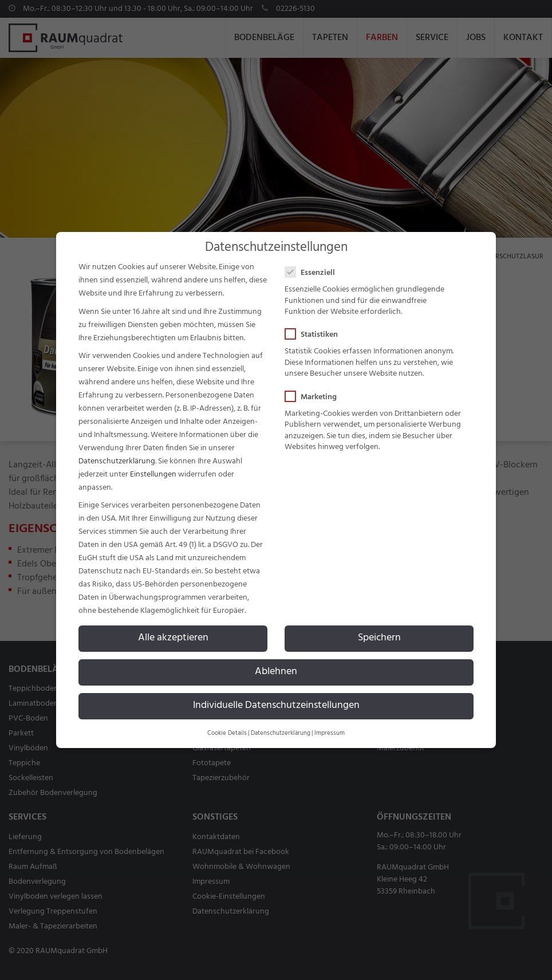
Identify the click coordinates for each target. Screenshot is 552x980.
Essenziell (314, 273)
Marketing (314, 397)
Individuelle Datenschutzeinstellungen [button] (276, 706)
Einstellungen (153, 475)
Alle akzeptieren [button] (173, 638)
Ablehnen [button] (276, 672)
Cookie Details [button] (227, 733)
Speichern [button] (379, 638)
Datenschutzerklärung (117, 461)
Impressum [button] (330, 733)
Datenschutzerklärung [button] (281, 733)
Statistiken (315, 335)
